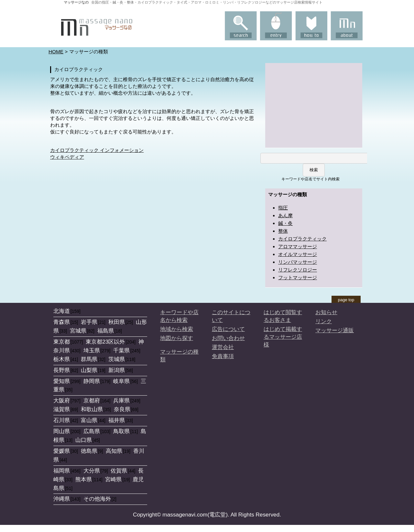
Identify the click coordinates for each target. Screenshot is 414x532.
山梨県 (89, 370)
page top (346, 300)
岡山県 (62, 431)
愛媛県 (62, 451)
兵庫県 (121, 400)
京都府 (92, 400)
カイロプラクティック (302, 239)
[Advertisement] (314, 105)
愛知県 (62, 381)
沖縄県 (62, 499)
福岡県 (62, 471)
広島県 (92, 431)
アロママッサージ (298, 246)
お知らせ (326, 312)
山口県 (84, 440)
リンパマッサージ (298, 262)
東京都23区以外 (105, 342)
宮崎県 (113, 479)
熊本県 (84, 479)
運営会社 (223, 347)
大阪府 (62, 400)
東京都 (62, 342)
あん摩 (285, 215)
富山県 (89, 420)
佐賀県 (119, 471)
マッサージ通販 (335, 330)
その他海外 (97, 499)
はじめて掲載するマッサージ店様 (283, 337)
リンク (324, 321)
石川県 (62, 420)
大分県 (92, 471)
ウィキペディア (67, 157)
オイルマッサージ (298, 254)
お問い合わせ (228, 338)
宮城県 (78, 331)
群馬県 (89, 359)
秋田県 (117, 322)
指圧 (283, 208)
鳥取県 (121, 431)
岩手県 (89, 322)
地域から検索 (177, 329)
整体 (283, 231)
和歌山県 (92, 409)
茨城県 (117, 359)
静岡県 (92, 381)
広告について (228, 329)
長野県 (62, 370)
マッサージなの (76, 2)
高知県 (114, 451)
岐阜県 (121, 381)
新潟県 (117, 370)
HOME (56, 52)
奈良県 (122, 409)
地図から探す (177, 338)
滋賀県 (62, 409)
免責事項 (223, 356)
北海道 (62, 311)
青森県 (62, 322)
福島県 (106, 331)
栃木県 (62, 359)
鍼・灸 (285, 223)
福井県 (117, 420)
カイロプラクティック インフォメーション (97, 150)
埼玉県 (92, 350)
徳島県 (89, 451)
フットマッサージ (298, 277)
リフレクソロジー (298, 270)
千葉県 (121, 350)
